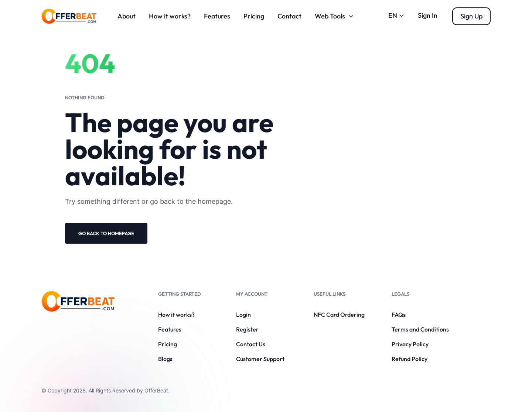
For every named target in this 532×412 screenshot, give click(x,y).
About (127, 16)
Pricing (254, 16)
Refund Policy (410, 359)
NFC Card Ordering (339, 315)
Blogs (165, 359)
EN (396, 15)
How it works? (170, 16)
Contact (289, 16)
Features (217, 16)
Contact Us (251, 344)
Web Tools (334, 16)
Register (247, 329)
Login (243, 315)
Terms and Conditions (420, 329)
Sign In (428, 15)
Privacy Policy (410, 344)
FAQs (399, 315)
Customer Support (260, 359)
